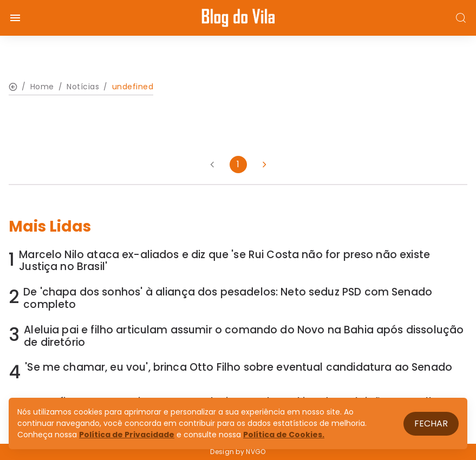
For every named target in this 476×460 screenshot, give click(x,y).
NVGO (256, 452)
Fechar (431, 423)
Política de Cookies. (284, 435)
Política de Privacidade (127, 435)
